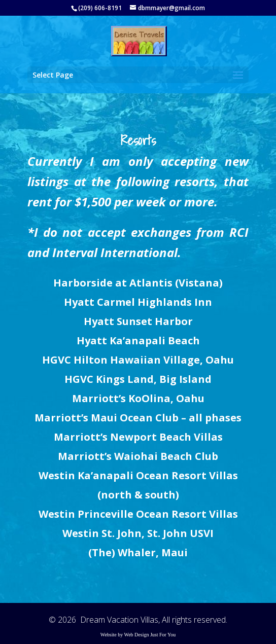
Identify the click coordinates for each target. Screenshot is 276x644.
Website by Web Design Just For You (138, 635)
